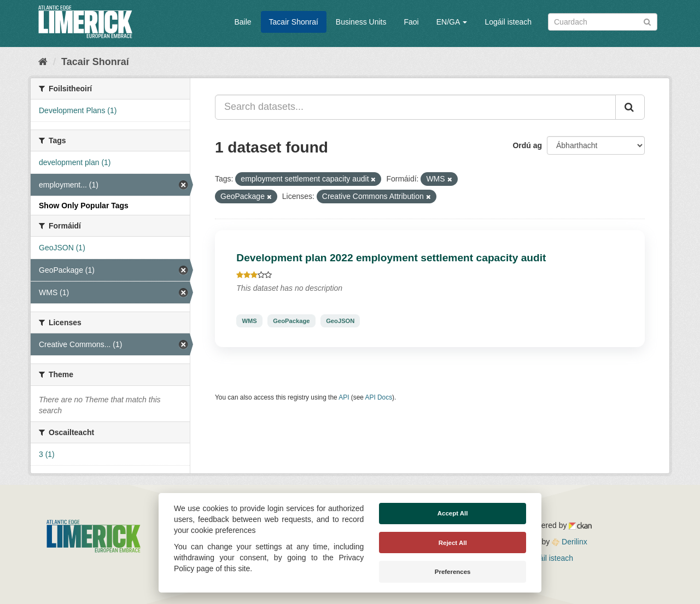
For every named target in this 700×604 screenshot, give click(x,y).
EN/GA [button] (452, 22)
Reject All (453, 543)
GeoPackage (291, 321)
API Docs (379, 397)
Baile (243, 22)
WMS (249, 321)
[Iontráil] (647, 21)
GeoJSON (340, 321)
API (344, 397)
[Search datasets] (603, 22)
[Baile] (43, 62)
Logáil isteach (508, 22)
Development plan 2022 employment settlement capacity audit (391, 258)
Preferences (453, 572)
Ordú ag (527, 145)
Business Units (361, 22)
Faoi (411, 22)
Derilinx (570, 542)
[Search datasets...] (415, 107)
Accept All (453, 513)
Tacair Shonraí (294, 22)
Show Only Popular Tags (84, 206)
